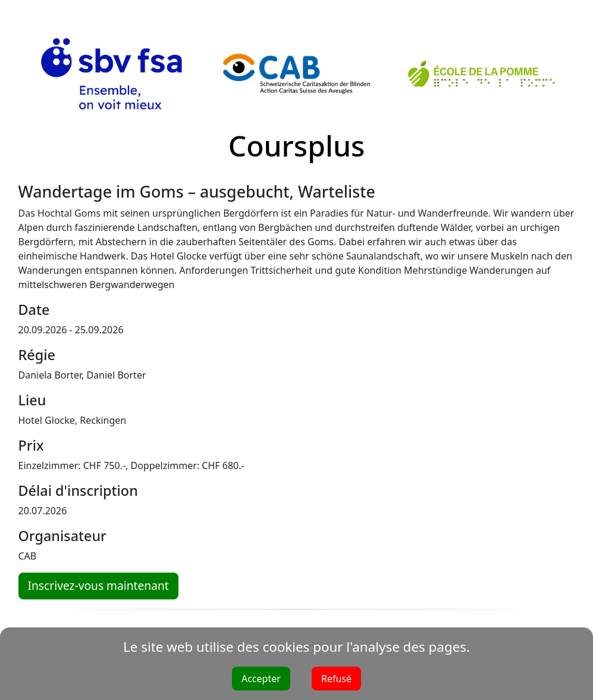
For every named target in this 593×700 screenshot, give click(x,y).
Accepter (261, 679)
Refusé (336, 679)
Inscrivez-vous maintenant (98, 585)
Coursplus (297, 146)
